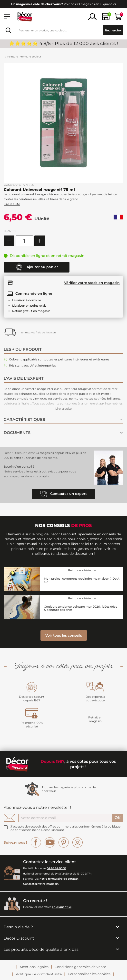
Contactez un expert (63, 494)
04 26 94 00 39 (57, 868)
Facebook (36, 842)
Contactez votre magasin (41, 884)
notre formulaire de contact (59, 879)
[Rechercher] (63, 30)
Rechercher (113, 30)
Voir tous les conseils (64, 635)
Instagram (78, 842)
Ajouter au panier (37, 267)
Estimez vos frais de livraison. (38, 333)
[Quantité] (24, 241)
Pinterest (64, 842)
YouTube (50, 842)
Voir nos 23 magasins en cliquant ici (63, 4)
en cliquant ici (62, 907)
